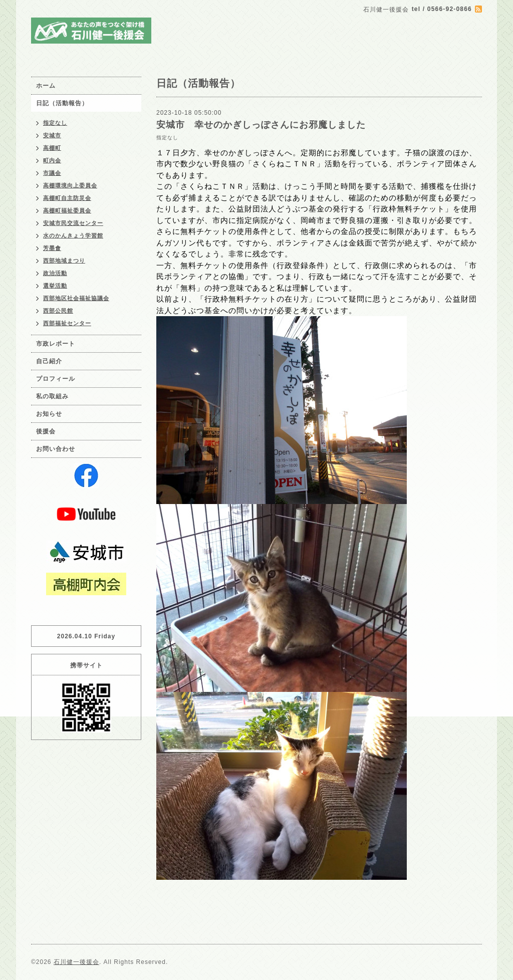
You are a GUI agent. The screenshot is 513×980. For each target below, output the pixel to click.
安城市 (52, 135)
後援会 (46, 431)
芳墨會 (52, 248)
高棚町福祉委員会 (67, 210)
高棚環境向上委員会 (70, 185)
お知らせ (49, 414)
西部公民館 (58, 311)
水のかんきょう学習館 (73, 235)
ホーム (46, 86)
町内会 (52, 160)
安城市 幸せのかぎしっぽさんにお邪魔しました (261, 125)
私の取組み (52, 396)
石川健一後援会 (76, 962)
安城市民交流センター (73, 223)
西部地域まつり (64, 261)
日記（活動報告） (62, 103)
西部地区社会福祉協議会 (76, 298)
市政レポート (56, 344)
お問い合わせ (56, 449)
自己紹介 (49, 361)
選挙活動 (55, 286)
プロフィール (56, 379)
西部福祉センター (67, 323)
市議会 (52, 173)
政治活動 (55, 273)
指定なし (167, 138)
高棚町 (52, 148)
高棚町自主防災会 (67, 198)
